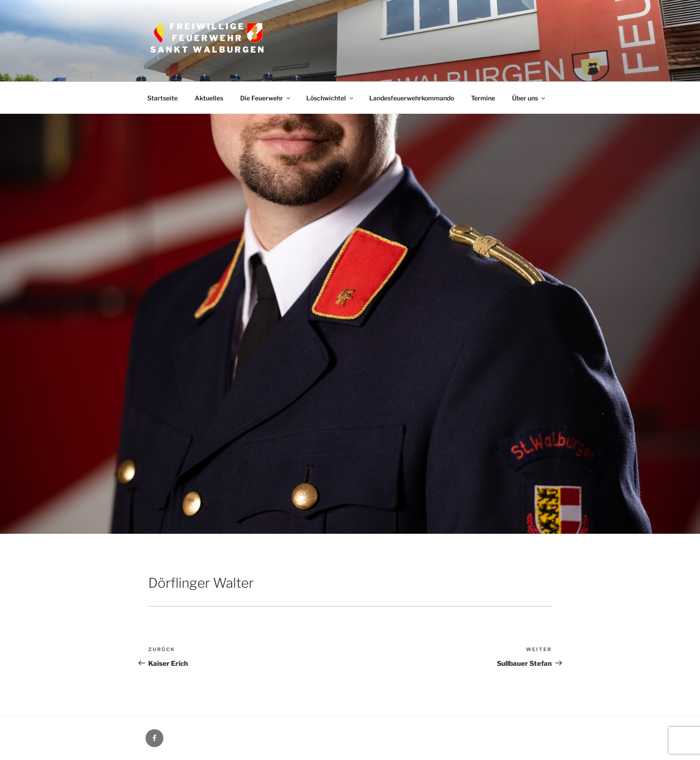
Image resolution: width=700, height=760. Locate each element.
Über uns (529, 98)
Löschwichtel (330, 98)
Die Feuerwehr (266, 98)
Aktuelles (209, 98)
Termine (483, 98)
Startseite (162, 98)
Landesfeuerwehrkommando (412, 98)
